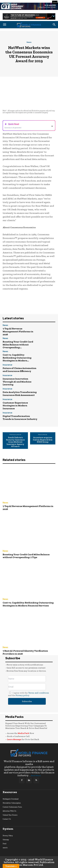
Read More (36, 776)
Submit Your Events (10, 815)
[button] (5, 25)
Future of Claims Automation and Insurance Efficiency (20, 370)
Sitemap (6, 840)
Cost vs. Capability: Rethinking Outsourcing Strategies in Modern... (17, 358)
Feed (4, 844)
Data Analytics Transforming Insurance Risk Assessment (20, 394)
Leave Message (14, 739)
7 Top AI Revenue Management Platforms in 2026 (18, 331)
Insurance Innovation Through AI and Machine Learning (17, 382)
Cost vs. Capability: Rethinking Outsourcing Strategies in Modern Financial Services (28, 604)
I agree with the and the (28, 694)
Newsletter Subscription (12, 803)
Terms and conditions (39, 693)
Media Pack (23, 733)
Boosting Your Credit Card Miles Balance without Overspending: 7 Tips (26, 556)
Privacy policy (22, 695)
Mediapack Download (11, 799)
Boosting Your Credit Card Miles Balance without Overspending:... (18, 345)
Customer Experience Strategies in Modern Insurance (15, 406)
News (29, 42)
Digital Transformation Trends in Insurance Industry (20, 418)
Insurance (7, 365)
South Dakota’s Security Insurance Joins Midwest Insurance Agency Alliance (15, 442)
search (5, 848)
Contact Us (7, 819)
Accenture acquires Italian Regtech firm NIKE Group (43, 440)
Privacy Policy (8, 836)
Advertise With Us (9, 811)
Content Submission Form (12, 807)
